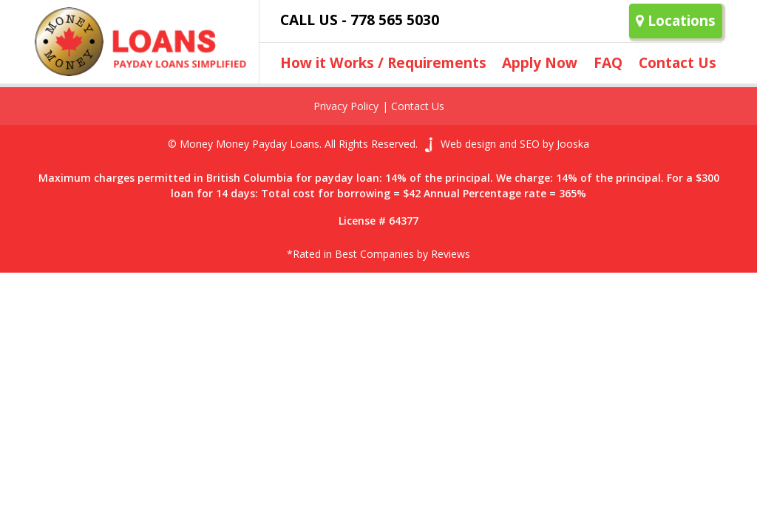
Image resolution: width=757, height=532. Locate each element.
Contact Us (678, 62)
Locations (676, 20)
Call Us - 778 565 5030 (360, 20)
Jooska (573, 144)
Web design (468, 144)
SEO (530, 144)
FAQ (608, 62)
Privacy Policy (346, 106)
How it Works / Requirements (383, 62)
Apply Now (540, 62)
